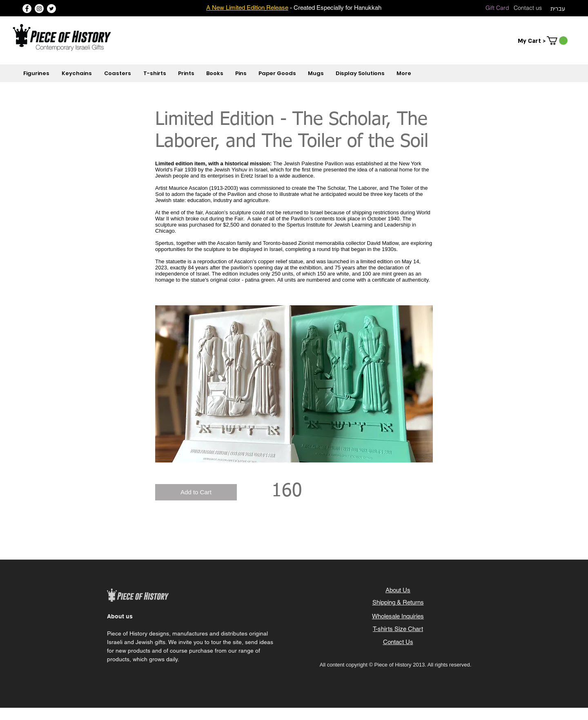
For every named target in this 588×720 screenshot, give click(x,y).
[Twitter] (51, 9)
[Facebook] (27, 9)
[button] (557, 41)
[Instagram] (39, 9)
